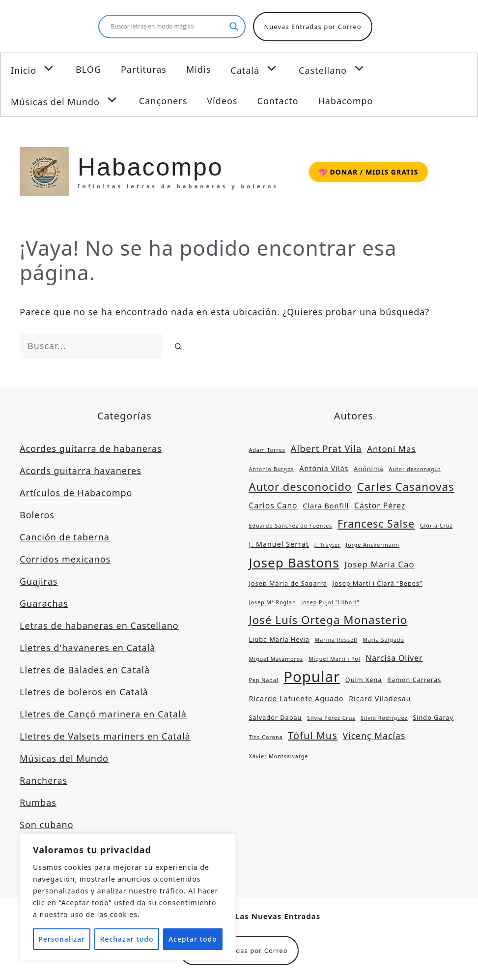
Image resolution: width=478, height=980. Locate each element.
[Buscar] (178, 346)
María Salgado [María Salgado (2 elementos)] (383, 640)
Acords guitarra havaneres (81, 471)
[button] (51, 68)
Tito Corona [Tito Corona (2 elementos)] (266, 737)
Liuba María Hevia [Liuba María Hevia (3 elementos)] (279, 639)
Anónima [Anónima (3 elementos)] (369, 469)
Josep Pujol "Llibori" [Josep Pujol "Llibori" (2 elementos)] (330, 602)
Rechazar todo (127, 939)
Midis (198, 69)
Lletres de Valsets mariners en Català (105, 736)
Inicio (38, 68)
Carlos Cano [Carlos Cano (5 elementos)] (273, 505)
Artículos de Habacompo (76, 493)
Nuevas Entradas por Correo (312, 27)
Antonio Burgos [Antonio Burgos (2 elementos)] (272, 469)
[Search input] (168, 27)
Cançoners (163, 101)
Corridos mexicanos (65, 559)
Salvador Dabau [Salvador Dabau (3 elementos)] (276, 717)
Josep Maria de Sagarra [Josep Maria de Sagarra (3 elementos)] (288, 583)
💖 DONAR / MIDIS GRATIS (368, 172)
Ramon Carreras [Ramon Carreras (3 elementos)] (414, 680)
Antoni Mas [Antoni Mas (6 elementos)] (391, 449)
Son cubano (47, 825)
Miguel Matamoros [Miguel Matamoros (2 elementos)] (276, 659)
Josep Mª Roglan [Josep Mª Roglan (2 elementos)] (273, 602)
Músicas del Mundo (70, 100)
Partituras (144, 69)
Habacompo (346, 101)
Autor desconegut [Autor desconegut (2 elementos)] (415, 469)
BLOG (88, 69)
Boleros (37, 515)
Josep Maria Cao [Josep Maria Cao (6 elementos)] (379, 564)
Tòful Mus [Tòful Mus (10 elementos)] (313, 735)
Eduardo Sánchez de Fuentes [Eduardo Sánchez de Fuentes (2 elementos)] (291, 526)
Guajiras (39, 581)
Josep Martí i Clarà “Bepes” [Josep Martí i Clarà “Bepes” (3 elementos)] (377, 583)
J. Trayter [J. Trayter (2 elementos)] (328, 545)
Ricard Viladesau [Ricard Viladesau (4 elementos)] (380, 698)
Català (260, 68)
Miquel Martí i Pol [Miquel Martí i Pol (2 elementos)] (335, 659)
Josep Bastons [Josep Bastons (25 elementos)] (294, 563)
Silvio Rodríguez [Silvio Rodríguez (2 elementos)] (384, 718)
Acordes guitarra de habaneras (91, 448)
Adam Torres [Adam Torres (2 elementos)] (267, 450)
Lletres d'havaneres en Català (87, 648)
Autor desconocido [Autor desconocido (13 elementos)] (301, 487)
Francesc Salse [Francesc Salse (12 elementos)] (376, 523)
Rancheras (43, 780)
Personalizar (62, 939)
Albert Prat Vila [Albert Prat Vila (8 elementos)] (326, 448)
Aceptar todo (193, 939)
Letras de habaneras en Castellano (99, 625)
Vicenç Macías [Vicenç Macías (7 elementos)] (374, 736)
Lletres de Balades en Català (85, 670)
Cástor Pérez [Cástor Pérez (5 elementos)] (380, 505)
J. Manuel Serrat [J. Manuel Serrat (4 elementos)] (279, 544)
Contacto (278, 101)
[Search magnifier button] (234, 27)
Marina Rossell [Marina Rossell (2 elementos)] (336, 640)
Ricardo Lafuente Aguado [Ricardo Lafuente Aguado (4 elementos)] (296, 698)
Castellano (337, 68)
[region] (128, 897)
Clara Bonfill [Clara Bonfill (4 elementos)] (326, 506)
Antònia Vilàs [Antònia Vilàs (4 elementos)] (324, 468)
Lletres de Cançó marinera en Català (103, 714)
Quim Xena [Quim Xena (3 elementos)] (364, 680)
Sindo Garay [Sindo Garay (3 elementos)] (433, 717)
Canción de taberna (65, 537)
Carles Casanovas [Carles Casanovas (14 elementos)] (406, 487)
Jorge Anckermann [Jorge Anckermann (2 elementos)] (373, 545)
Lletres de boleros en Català (84, 692)
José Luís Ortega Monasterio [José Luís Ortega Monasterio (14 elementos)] (328, 620)
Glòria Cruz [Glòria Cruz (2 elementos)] (436, 526)
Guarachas (44, 603)
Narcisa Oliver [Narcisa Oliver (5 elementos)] (394, 658)
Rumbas (38, 802)
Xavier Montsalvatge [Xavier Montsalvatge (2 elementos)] (279, 756)
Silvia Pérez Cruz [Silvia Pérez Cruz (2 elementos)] (331, 718)
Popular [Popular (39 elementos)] (312, 677)
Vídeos (222, 101)
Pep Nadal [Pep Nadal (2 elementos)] (264, 680)
